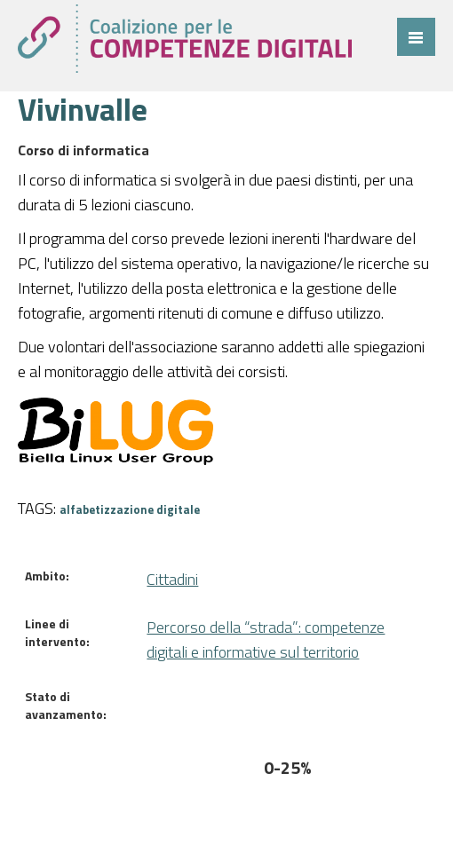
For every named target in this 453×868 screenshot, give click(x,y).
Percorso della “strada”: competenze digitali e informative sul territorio (266, 639)
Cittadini (172, 579)
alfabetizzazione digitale (130, 509)
